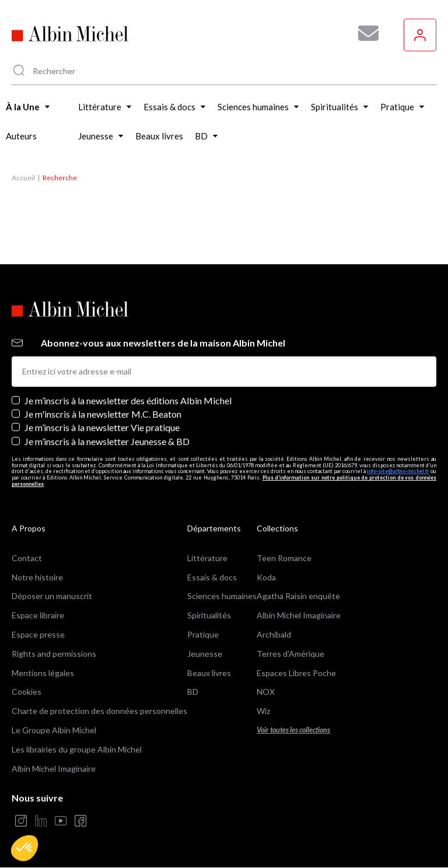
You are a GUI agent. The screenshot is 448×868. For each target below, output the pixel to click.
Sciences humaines (222, 596)
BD (193, 692)
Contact (27, 558)
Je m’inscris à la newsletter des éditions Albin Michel (128, 400)
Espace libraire (38, 615)
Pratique (203, 634)
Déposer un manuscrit (52, 596)
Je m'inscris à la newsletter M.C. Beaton (103, 414)
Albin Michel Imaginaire (54, 769)
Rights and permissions (54, 654)
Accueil (23, 178)
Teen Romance (284, 558)
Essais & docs (212, 577)
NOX (266, 692)
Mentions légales (43, 673)
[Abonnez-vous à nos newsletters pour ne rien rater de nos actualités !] (364, 33)
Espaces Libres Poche (296, 673)
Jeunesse (205, 654)
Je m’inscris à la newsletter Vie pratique (102, 427)
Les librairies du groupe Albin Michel (77, 749)
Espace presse (38, 634)
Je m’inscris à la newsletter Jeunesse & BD (107, 441)
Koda (266, 577)
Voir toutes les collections (293, 730)
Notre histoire (37, 577)
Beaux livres (209, 673)
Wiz (263, 711)
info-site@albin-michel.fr (398, 471)
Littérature (207, 558)
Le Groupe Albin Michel (54, 730)
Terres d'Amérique (290, 654)
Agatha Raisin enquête (298, 596)
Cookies (27, 692)
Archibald (274, 634)
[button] (24, 848)
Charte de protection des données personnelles (99, 711)
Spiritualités (209, 615)
